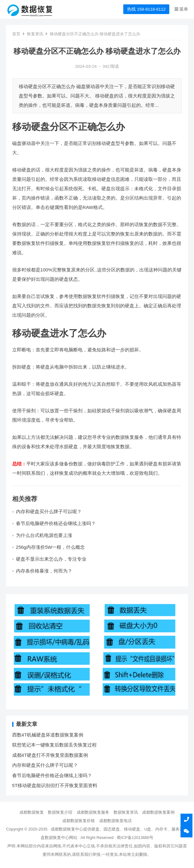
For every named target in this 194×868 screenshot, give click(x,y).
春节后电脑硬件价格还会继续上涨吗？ (56, 523)
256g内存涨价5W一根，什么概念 (51, 547)
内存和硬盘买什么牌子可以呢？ (49, 511)
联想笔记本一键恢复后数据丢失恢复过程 (54, 745)
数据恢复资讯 (126, 812)
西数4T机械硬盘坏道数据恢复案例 (48, 735)
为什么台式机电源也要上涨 (44, 535)
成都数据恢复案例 (158, 812)
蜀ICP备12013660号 (135, 838)
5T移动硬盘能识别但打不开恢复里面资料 (55, 785)
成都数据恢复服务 (93, 812)
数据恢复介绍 (60, 812)
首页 (16, 34)
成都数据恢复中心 (67, 829)
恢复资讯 (35, 34)
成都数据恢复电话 (115, 821)
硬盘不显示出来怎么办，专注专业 (51, 559)
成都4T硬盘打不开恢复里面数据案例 (50, 755)
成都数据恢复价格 (79, 821)
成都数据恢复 (32, 812)
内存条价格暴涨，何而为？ (44, 571)
